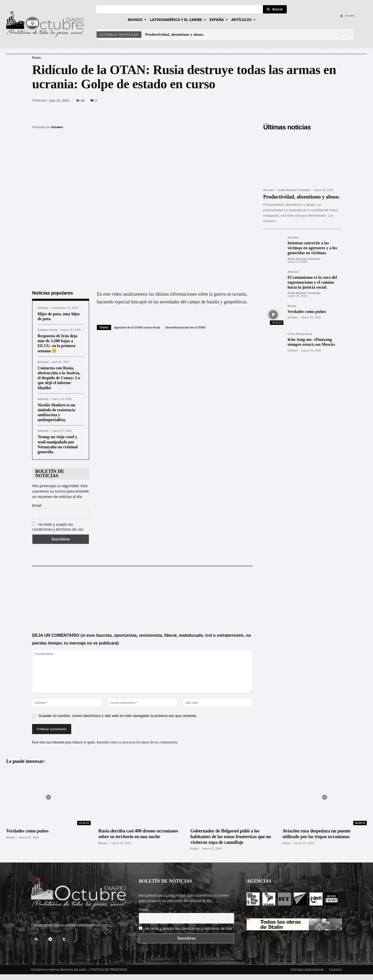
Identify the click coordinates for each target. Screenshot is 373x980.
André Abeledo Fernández (294, 190)
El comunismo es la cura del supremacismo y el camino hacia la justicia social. (312, 282)
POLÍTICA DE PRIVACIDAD (109, 969)
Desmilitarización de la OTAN (185, 327)
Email (37, 505)
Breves (103, 842)
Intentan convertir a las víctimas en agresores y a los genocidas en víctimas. (312, 248)
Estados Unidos (48, 329)
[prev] (343, 35)
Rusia (36, 58)
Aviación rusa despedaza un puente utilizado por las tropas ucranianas (317, 833)
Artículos (43, 307)
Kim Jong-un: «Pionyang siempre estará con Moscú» (311, 342)
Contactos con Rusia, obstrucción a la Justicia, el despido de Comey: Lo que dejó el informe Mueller (59, 377)
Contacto (335, 969)
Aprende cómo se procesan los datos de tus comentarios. (137, 741)
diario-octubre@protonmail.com (81, 924)
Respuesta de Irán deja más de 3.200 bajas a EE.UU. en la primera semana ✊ (57, 343)
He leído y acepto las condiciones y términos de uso (58, 526)
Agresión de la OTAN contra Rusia (137, 327)
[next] (351, 35)
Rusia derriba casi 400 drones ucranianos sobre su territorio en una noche (139, 833)
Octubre (57, 127)
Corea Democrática (300, 334)
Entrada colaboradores (307, 969)
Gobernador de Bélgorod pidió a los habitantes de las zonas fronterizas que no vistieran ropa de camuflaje (231, 836)
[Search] (275, 9)
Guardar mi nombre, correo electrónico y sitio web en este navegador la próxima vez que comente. (118, 715)
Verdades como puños (307, 312)
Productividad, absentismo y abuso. (175, 34)
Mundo (292, 306)
